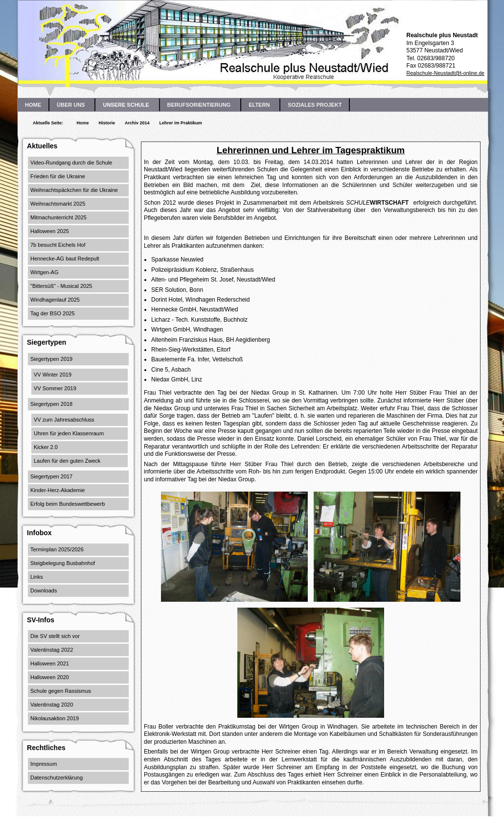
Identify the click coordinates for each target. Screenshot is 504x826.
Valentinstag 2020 (52, 705)
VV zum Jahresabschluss (64, 420)
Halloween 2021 (50, 663)
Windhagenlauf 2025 (55, 300)
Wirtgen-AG (44, 272)
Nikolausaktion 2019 (55, 718)
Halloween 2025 (50, 231)
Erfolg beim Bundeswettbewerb (68, 504)
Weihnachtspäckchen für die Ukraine (74, 190)
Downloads (44, 590)
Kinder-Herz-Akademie (57, 490)
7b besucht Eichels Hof (58, 245)
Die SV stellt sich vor (55, 636)
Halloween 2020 (50, 677)
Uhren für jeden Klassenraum (69, 433)
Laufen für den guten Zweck (67, 461)
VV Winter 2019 (53, 375)
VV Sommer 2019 (55, 388)
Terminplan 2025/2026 (57, 549)
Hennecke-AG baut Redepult (65, 259)
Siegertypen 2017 (51, 476)
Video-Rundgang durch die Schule (71, 163)
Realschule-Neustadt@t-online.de (445, 73)
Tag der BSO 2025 (53, 313)
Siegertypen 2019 (51, 359)
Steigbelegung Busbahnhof (63, 563)
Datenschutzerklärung (57, 778)
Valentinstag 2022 (52, 650)
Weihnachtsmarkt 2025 (58, 204)
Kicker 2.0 (46, 447)
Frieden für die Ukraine (58, 176)
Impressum (44, 764)
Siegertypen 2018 (51, 404)
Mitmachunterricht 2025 (58, 217)
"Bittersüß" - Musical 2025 (61, 286)
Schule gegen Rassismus (61, 691)
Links (37, 577)
